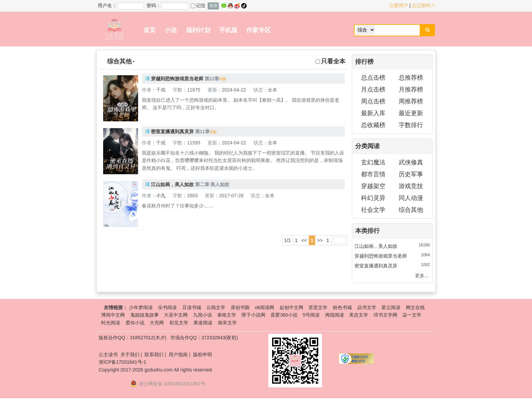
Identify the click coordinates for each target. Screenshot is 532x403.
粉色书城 (342, 307)
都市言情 (373, 174)
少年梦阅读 (141, 307)
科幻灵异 (373, 198)
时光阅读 (111, 323)
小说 (171, 30)
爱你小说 (135, 323)
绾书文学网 (385, 315)
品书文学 (367, 307)
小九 (161, 196)
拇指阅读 (335, 315)
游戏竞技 (411, 186)
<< (304, 240)
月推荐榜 (411, 89)
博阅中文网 (113, 315)
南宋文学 (227, 323)
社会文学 (373, 210)
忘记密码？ (424, 5)
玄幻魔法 (373, 162)
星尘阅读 (391, 307)
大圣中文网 (176, 315)
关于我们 (130, 355)
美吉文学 (359, 315)
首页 (150, 30)
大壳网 (157, 323)
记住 (198, 5)
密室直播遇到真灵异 (172, 132)
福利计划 (198, 30)
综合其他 (411, 210)
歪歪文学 (318, 307)
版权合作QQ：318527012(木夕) (132, 338)
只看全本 (330, 61)
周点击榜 (373, 101)
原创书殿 (240, 307)
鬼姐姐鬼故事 (145, 315)
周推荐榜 (411, 101)
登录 (213, 6)
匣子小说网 (253, 315)
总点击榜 (373, 78)
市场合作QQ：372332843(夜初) (204, 338)
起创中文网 (291, 307)
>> (320, 240)
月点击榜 (373, 89)
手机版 (228, 30)
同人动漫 (411, 198)
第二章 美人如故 (212, 184)
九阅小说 (203, 315)
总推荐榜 (411, 78)
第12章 (212, 79)
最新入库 (373, 113)
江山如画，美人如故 (172, 184)
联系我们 (154, 355)
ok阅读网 (264, 307)
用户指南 (178, 355)
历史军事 (411, 174)
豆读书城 (192, 307)
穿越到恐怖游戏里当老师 (177, 79)
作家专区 (259, 30)
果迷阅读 (203, 323)
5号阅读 (311, 315)
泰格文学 (227, 315)
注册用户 (399, 5)
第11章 (203, 132)
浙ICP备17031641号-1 (122, 362)
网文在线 (415, 307)
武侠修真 (411, 162)
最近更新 (411, 113)
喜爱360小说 (284, 315)
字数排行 (411, 125)
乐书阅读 (167, 307)
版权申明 (203, 355)
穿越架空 (373, 186)
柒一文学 (412, 315)
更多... (422, 276)
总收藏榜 (373, 125)
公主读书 (108, 355)
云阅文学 (216, 307)
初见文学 (179, 323)
